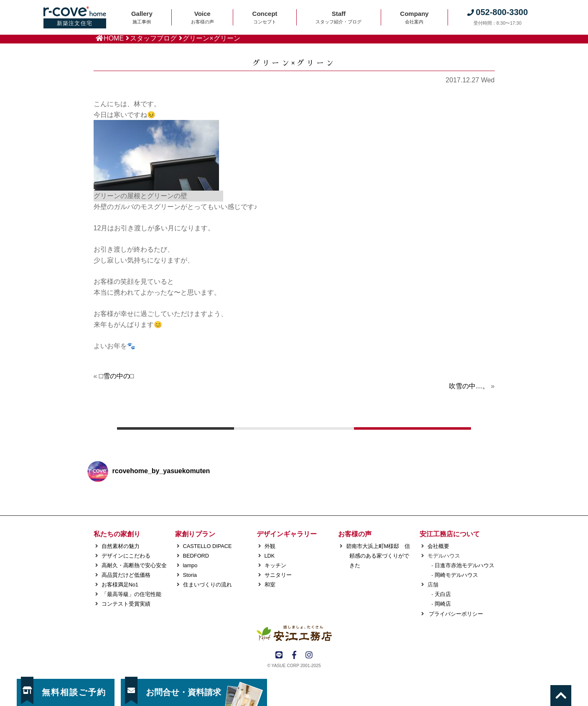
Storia (190, 575)
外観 (270, 546)
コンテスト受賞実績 (126, 604)
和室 (270, 585)
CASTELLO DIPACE (207, 546)
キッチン (275, 565)
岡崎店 (443, 604)
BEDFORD (196, 556)
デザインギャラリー (287, 534)
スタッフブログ (153, 38)
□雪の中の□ (116, 376)
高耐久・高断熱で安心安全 (134, 565)
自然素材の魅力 (121, 546)
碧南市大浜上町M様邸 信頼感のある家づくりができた (378, 556)
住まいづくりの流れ (207, 585)
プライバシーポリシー (456, 614)
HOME (114, 38)
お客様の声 (355, 534)
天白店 (443, 594)
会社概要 (438, 546)
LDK (270, 556)
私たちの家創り (117, 534)
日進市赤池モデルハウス (465, 565)
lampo (190, 565)
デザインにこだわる (126, 556)
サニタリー (278, 575)
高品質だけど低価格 (126, 575)
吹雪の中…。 (469, 386)
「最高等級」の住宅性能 (131, 594)
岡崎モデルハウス (456, 575)
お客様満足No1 (120, 585)
